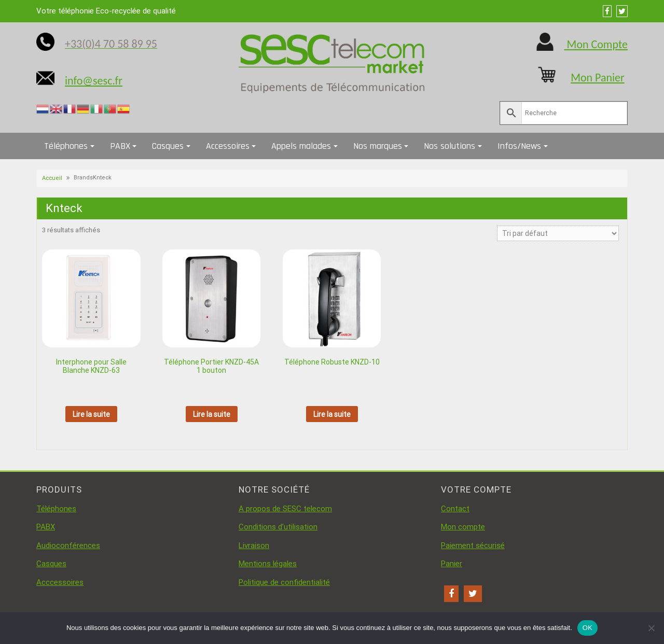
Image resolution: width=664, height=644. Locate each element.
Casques (168, 146)
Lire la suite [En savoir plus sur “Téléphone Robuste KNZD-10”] (332, 414)
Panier (452, 564)
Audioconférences (68, 545)
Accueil (52, 178)
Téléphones (66, 146)
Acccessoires (60, 582)
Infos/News (519, 146)
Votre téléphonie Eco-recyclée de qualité (106, 11)
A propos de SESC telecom (285, 509)
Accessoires (228, 146)
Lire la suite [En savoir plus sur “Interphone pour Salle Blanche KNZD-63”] (91, 414)
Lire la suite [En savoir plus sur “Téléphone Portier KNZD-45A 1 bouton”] (212, 414)
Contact (455, 509)
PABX (120, 146)
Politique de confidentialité (284, 582)
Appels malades (301, 146)
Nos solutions (449, 146)
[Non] (651, 628)
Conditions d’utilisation (278, 527)
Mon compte (463, 527)
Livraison (254, 545)
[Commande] (558, 233)
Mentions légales (268, 564)
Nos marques (378, 146)
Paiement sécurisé (473, 545)
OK (587, 628)
